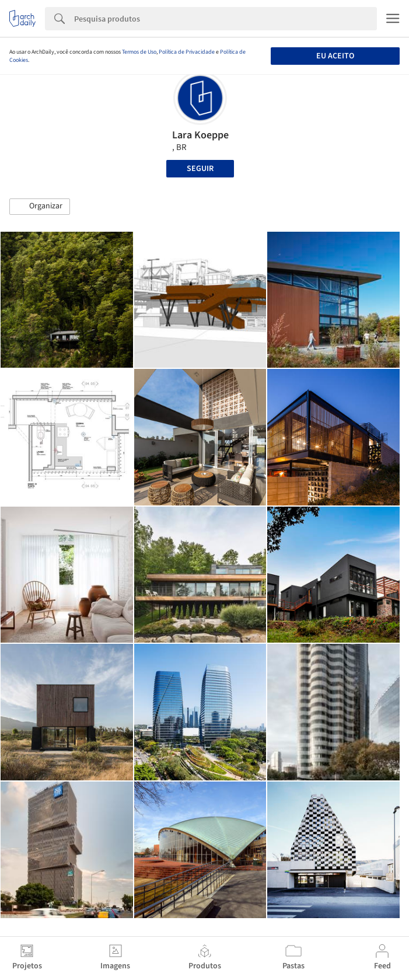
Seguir (200, 169)
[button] (40, 207)
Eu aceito (335, 56)
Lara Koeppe (200, 135)
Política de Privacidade (187, 52)
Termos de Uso (139, 52)
